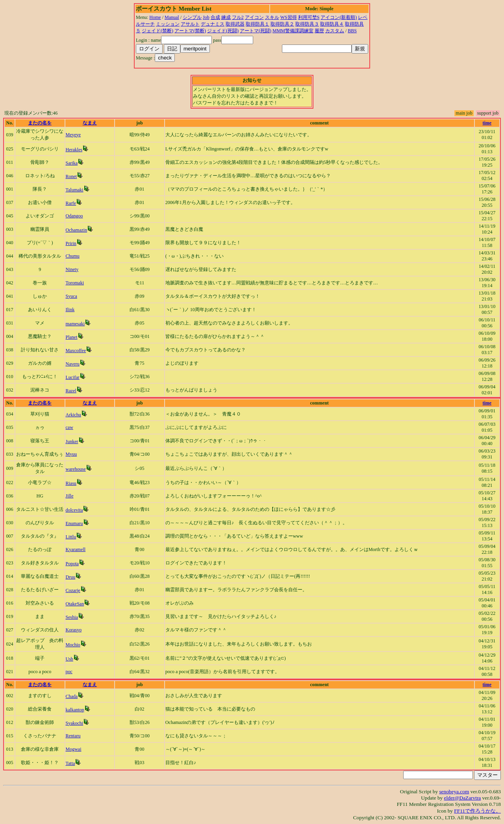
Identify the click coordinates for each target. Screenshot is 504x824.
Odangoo (74, 216)
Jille (70, 496)
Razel (71, 391)
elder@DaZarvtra (463, 798)
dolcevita (74, 510)
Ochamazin (77, 230)
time (487, 123)
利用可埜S (309, 17)
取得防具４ (332, 24)
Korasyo (74, 630)
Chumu (73, 256)
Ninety (72, 269)
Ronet (71, 176)
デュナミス (213, 24)
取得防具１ (258, 24)
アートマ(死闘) (256, 31)
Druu (71, 577)
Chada (72, 696)
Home (155, 17)
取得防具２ (282, 24)
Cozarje (73, 590)
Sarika (72, 163)
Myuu (71, 454)
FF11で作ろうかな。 (477, 811)
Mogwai (74, 749)
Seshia (72, 617)
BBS (352, 31)
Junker (72, 442)
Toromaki (75, 283)
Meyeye (73, 135)
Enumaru (74, 523)
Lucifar (73, 377)
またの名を (40, 123)
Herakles (74, 150)
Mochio (73, 645)
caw (69, 427)
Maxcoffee (76, 351)
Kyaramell (76, 549)
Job (206, 17)
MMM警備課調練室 (293, 31)
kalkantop (75, 710)
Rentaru (73, 736)
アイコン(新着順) (339, 17)
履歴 (319, 31)
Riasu (71, 483)
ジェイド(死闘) (223, 31)
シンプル (192, 17)
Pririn (71, 243)
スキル (272, 17)
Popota (72, 564)
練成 (226, 17)
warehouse (76, 469)
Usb (69, 659)
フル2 (238, 17)
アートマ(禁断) (190, 31)
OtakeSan (75, 604)
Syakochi (75, 723)
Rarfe (71, 203)
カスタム (335, 31)
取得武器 (235, 24)
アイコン (254, 17)
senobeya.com (454, 792)
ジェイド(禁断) (157, 31)
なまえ (90, 123)
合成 (215, 17)
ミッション (168, 24)
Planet (72, 337)
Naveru (73, 364)
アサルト (190, 24)
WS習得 (289, 17)
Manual (172, 17)
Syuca (71, 296)
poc (69, 672)
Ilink (70, 310)
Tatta (70, 763)
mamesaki (75, 324)
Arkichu (73, 415)
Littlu (71, 537)
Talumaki (75, 190)
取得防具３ (307, 24)
